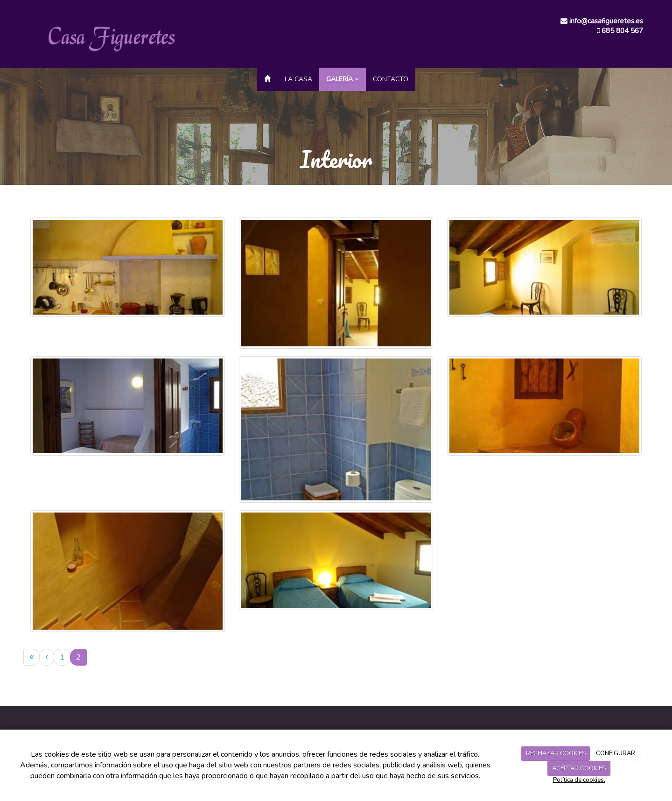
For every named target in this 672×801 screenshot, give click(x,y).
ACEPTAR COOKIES (579, 768)
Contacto (391, 79)
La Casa (298, 79)
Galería (343, 79)
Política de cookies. (579, 780)
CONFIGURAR (616, 753)
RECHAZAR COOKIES (556, 753)
